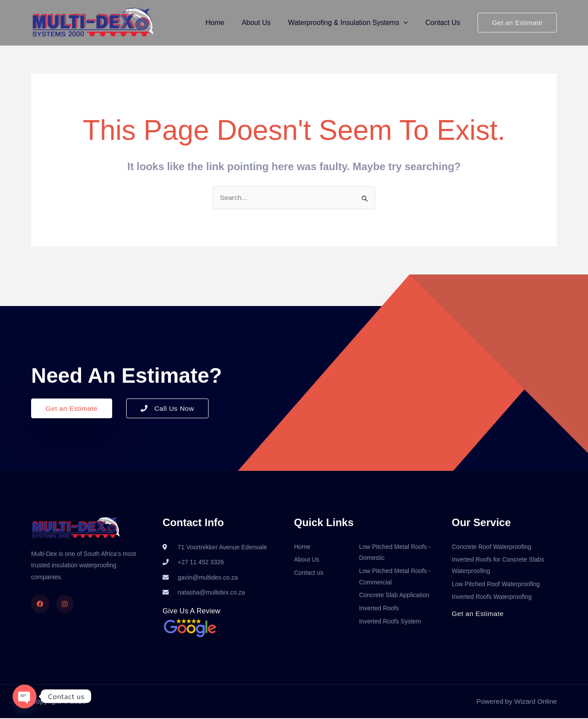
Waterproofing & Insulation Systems (353, 23)
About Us (265, 23)
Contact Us (445, 23)
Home (227, 23)
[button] (409, 23)
